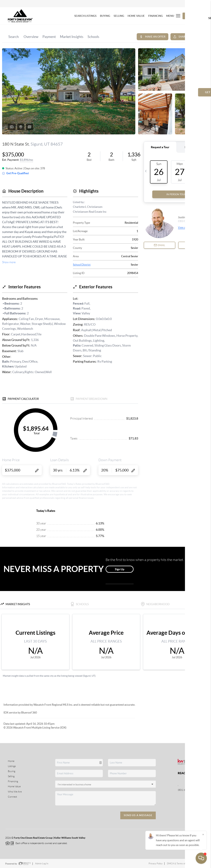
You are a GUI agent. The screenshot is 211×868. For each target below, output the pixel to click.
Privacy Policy (156, 864)
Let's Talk (193, 16)
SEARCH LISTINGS (85, 16)
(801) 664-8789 (186, 790)
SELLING (119, 16)
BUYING (105, 16)
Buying (12, 771)
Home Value (14, 786)
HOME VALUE (136, 16)
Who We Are (15, 792)
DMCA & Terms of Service (180, 864)
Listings (12, 766)
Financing (13, 781)
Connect (12, 797)
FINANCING (155, 16)
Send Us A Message (138, 815)
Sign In (197, 4)
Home (11, 761)
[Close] (203, 834)
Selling (11, 776)
